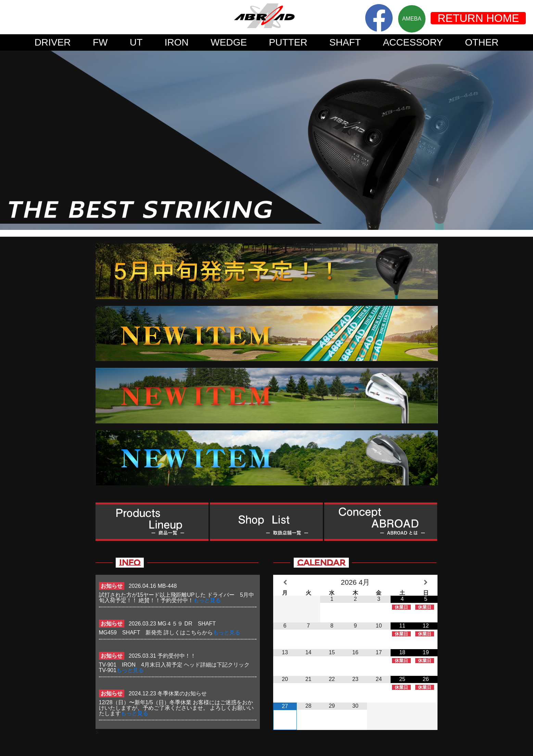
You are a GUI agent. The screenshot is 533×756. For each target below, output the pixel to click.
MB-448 (167, 586)
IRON (177, 42)
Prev (9, 140)
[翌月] (426, 583)
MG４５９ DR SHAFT (189, 624)
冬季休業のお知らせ (182, 693)
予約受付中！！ (177, 656)
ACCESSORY (413, 42)
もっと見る (207, 600)
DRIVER (53, 42)
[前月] (285, 583)
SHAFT (345, 42)
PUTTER (288, 42)
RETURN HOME (478, 18)
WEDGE (229, 42)
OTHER (482, 42)
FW (100, 42)
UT (136, 42)
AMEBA (412, 19)
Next (524, 140)
